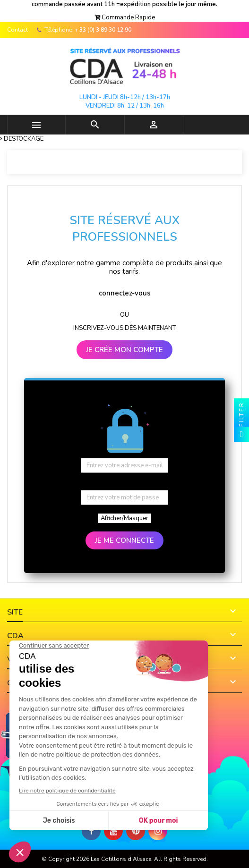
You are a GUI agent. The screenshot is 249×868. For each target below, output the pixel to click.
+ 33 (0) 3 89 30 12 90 (103, 30)
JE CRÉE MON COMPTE (124, 350)
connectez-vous (125, 293)
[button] (125, 17)
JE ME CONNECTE (124, 540)
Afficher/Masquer (124, 518)
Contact (17, 30)
